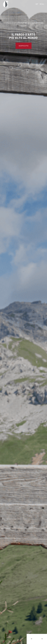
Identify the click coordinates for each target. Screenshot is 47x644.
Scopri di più (24, 46)
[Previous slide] (32, 639)
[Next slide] (42, 639)
